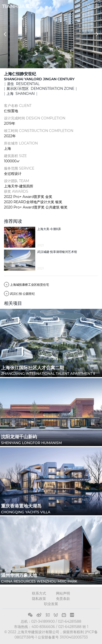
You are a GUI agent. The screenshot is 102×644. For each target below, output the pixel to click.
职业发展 (51, 604)
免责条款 (63, 599)
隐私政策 (39, 599)
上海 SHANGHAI (21, 94)
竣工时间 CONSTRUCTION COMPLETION (39, 131)
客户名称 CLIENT (18, 106)
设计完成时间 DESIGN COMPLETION (35, 118)
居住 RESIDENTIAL (23, 84)
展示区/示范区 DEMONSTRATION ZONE (40, 89)
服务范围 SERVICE (19, 168)
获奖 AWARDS (16, 191)
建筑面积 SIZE (15, 156)
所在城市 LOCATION (21, 143)
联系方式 (39, 593)
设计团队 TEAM (16, 181)
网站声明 (63, 593)
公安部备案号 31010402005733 (63, 637)
